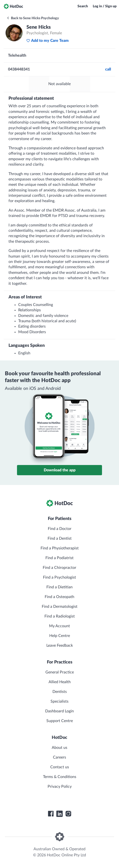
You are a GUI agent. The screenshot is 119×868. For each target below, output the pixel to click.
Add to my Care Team (47, 41)
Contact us (60, 767)
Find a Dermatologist (60, 607)
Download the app (60, 470)
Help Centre (60, 636)
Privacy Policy (60, 787)
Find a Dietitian (59, 587)
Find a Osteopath (59, 597)
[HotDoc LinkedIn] (59, 814)
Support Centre (60, 721)
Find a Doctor (60, 529)
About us (59, 748)
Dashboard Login (59, 711)
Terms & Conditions (60, 777)
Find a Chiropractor (59, 568)
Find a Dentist (60, 538)
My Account (59, 626)
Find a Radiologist (60, 616)
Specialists (59, 701)
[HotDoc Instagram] (68, 814)
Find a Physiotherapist (60, 548)
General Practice (60, 672)
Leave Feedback (60, 645)
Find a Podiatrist (59, 558)
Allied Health (60, 682)
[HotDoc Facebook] (51, 814)
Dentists (60, 692)
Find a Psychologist (59, 577)
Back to (33, 18)
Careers (59, 757)
